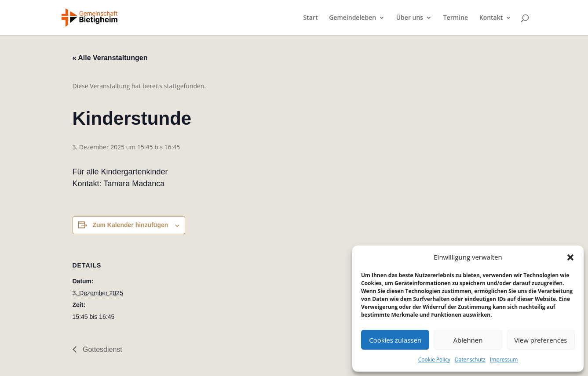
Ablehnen (468, 340)
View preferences (541, 340)
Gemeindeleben (352, 18)
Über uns (410, 18)
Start (311, 18)
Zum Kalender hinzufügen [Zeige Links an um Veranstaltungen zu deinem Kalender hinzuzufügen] (130, 225)
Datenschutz (470, 360)
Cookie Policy (434, 360)
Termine (456, 18)
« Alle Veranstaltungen (110, 58)
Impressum (504, 360)
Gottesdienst (102, 349)
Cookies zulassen (395, 340)
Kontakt (491, 18)
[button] (570, 257)
